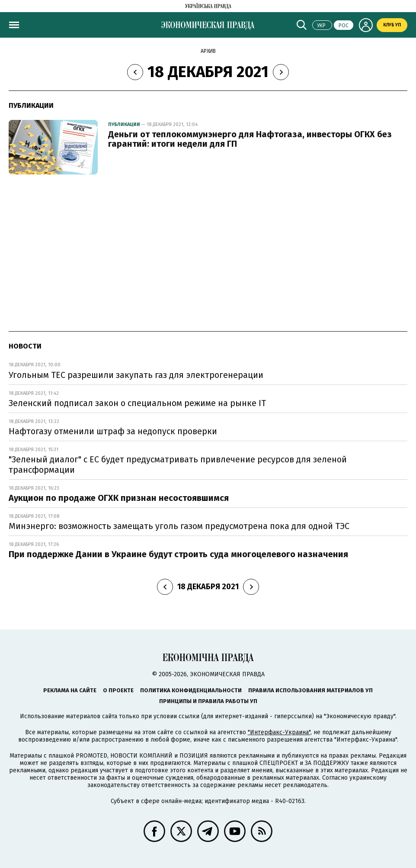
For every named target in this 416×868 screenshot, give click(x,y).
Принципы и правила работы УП (208, 701)
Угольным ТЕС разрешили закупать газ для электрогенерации (136, 375)
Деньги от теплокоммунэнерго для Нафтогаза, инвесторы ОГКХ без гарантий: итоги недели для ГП (250, 139)
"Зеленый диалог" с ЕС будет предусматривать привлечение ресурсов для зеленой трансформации (178, 465)
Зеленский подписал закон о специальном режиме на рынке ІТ (137, 403)
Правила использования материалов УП (310, 690)
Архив (208, 51)
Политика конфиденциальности (191, 690)
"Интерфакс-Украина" (279, 732)
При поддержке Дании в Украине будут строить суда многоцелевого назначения (178, 554)
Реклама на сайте (70, 690)
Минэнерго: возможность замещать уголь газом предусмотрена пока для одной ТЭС (179, 526)
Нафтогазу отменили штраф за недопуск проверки (113, 431)
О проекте (118, 690)
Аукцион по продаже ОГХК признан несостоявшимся (119, 498)
